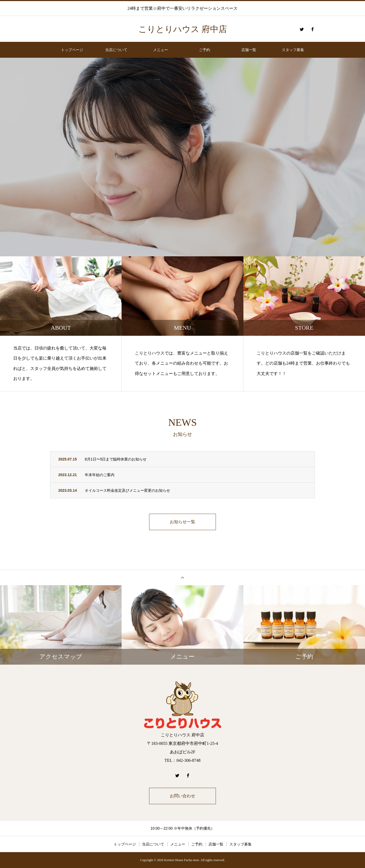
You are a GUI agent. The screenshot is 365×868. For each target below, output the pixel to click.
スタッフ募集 (293, 50)
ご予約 (204, 50)
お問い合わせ (182, 796)
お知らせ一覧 (182, 522)
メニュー (161, 50)
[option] (182, 157)
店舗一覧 (249, 50)
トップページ (72, 50)
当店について (116, 50)
